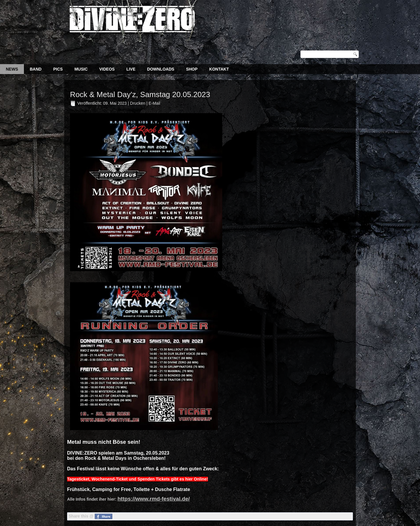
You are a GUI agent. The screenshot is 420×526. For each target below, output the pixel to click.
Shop (192, 69)
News (12, 69)
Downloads (161, 69)
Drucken (138, 103)
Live (131, 69)
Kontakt (219, 69)
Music (81, 69)
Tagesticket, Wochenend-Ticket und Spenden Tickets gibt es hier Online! (138, 479)
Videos (107, 69)
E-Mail (154, 103)
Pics (58, 69)
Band (36, 69)
